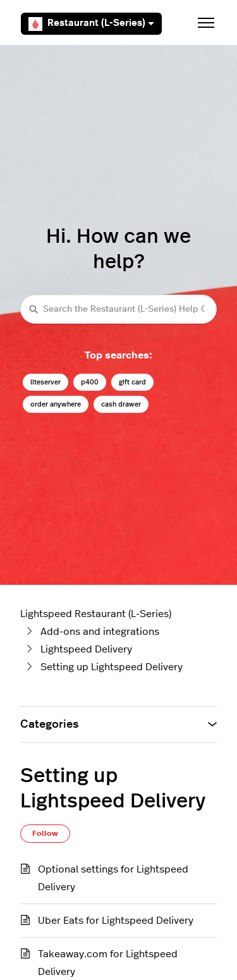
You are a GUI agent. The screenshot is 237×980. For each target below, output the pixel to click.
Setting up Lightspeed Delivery (112, 667)
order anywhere (56, 404)
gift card (132, 382)
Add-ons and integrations (100, 632)
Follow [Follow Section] (45, 833)
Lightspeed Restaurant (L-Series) (96, 614)
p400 (90, 382)
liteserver (46, 382)
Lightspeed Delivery (86, 649)
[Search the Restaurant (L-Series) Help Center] (118, 309)
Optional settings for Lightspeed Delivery (113, 878)
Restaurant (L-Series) (91, 24)
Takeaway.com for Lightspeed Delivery (108, 963)
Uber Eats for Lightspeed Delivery (116, 921)
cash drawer (121, 404)
